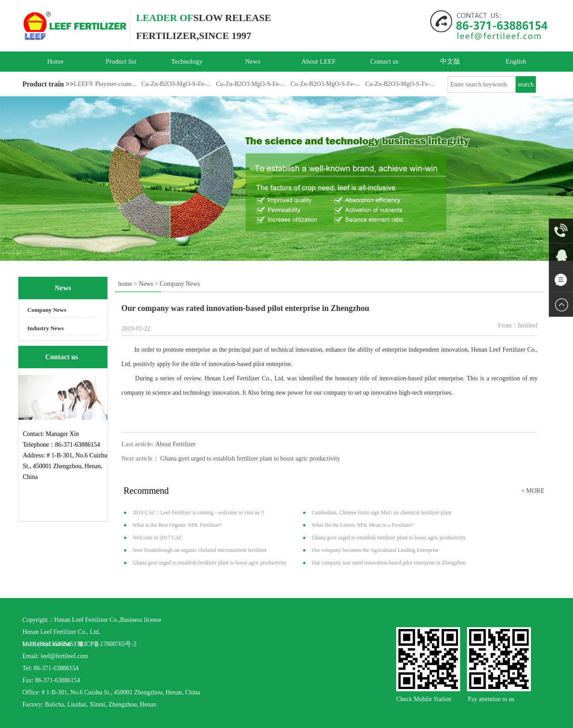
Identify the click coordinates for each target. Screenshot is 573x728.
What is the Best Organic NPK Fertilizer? (177, 525)
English (516, 61)
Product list (121, 61)
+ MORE (533, 491)
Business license (141, 620)
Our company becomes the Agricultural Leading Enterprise (375, 550)
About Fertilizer (175, 444)
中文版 (450, 61)
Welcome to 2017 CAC (158, 538)
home (125, 284)
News (252, 61)
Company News (47, 310)
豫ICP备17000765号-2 (107, 644)
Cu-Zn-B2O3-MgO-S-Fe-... (176, 84)
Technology (187, 61)
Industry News (45, 328)
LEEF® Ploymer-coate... (105, 84)
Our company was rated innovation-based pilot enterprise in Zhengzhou (389, 563)
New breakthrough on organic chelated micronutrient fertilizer (199, 550)
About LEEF (319, 61)
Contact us (385, 61)
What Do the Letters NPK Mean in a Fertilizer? (363, 525)
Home (55, 61)
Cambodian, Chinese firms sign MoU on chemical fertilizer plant (381, 513)
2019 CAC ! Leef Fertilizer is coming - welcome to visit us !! (199, 513)
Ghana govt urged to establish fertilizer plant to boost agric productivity (250, 459)
